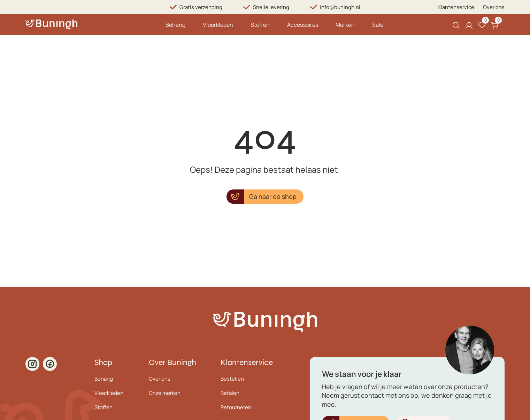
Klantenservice (456, 7)
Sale (378, 25)
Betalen (230, 393)
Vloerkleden (218, 25)
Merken (345, 25)
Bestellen (232, 379)
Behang (175, 25)
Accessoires (303, 25)
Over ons (494, 7)
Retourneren (236, 407)
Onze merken (165, 393)
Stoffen (260, 25)
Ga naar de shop (273, 196)
